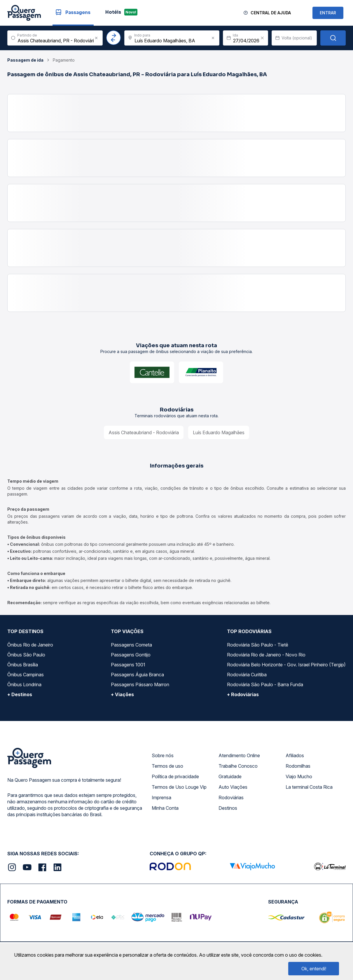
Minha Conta (165, 808)
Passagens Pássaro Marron (140, 684)
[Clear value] (262, 38)
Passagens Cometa (131, 645)
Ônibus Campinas (26, 675)
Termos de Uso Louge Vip (179, 787)
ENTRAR (328, 13)
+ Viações (122, 694)
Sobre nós (163, 755)
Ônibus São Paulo (26, 655)
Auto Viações (233, 787)
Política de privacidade (175, 776)
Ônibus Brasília (23, 665)
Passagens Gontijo (131, 655)
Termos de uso (167, 766)
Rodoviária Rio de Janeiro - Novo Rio (266, 655)
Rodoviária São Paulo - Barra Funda (265, 684)
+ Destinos (20, 694)
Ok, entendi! (314, 969)
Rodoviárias (231, 797)
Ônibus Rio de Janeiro (30, 645)
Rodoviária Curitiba (247, 675)
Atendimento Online (239, 755)
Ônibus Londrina (24, 684)
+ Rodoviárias (243, 694)
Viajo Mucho (299, 776)
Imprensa (161, 797)
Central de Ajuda (271, 13)
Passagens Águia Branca (137, 675)
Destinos (228, 808)
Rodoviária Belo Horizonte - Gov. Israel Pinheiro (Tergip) (286, 665)
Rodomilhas (298, 766)
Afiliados (295, 755)
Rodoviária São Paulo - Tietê (258, 645)
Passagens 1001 (128, 665)
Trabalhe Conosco (238, 766)
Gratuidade (230, 776)
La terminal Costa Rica (309, 787)
